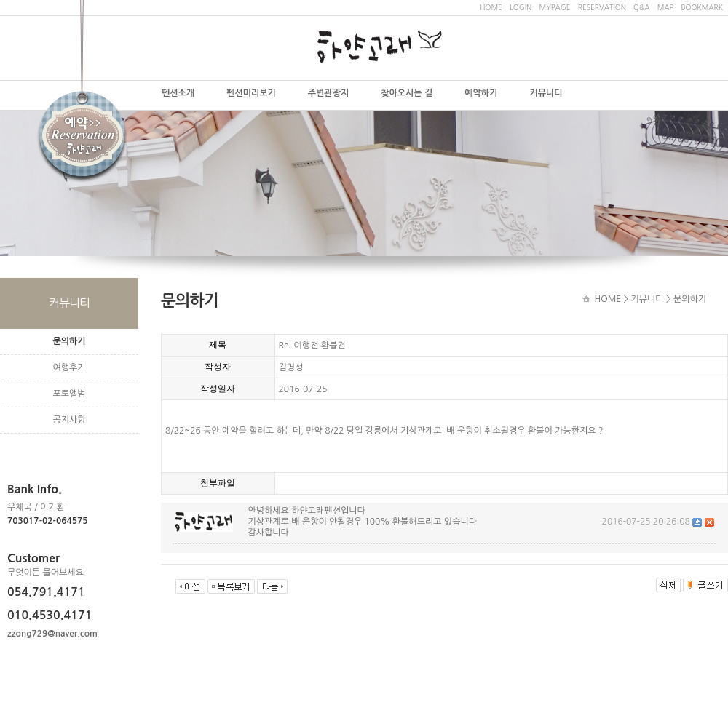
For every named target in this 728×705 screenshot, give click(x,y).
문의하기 (69, 341)
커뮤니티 (546, 93)
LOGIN (521, 7)
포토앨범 (69, 394)
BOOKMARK (702, 7)
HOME (491, 7)
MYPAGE (554, 7)
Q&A (641, 7)
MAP (666, 7)
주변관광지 (328, 93)
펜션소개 (178, 93)
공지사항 (69, 420)
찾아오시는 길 (407, 93)
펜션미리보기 (251, 93)
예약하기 (481, 93)
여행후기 (69, 367)
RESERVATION (602, 7)
